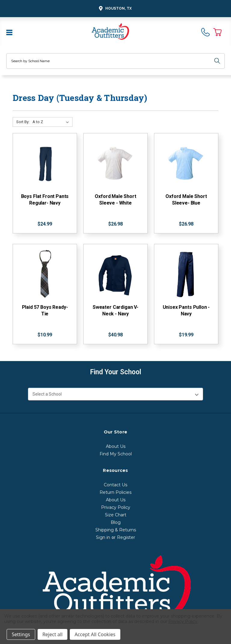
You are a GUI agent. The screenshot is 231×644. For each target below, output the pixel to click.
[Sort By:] (52, 122)
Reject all (52, 634)
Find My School (116, 454)
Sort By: (23, 122)
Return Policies (115, 492)
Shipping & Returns (116, 530)
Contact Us (115, 485)
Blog (116, 522)
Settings (21, 634)
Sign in (103, 537)
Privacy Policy (116, 507)
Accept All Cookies (95, 634)
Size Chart (116, 515)
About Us (116, 446)
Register (126, 537)
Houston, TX (114, 9)
